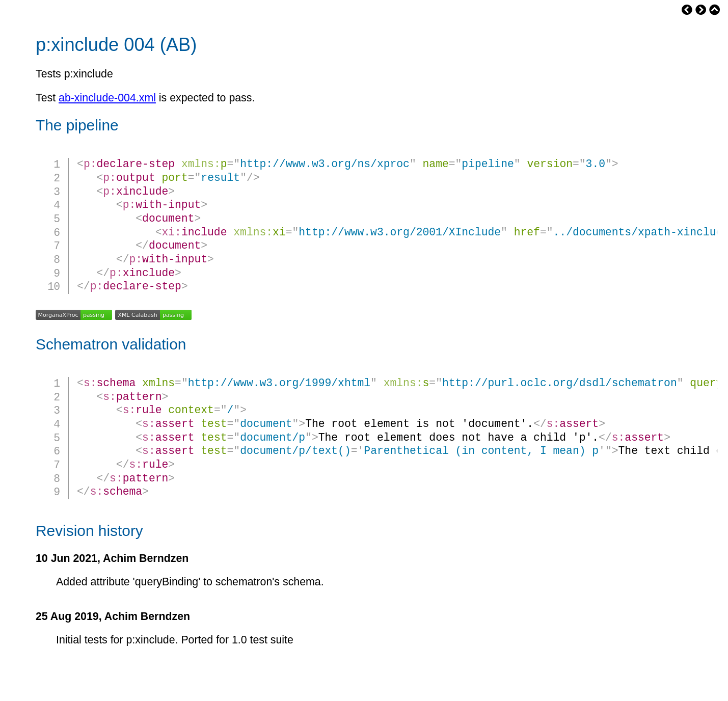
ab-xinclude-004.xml (107, 98)
